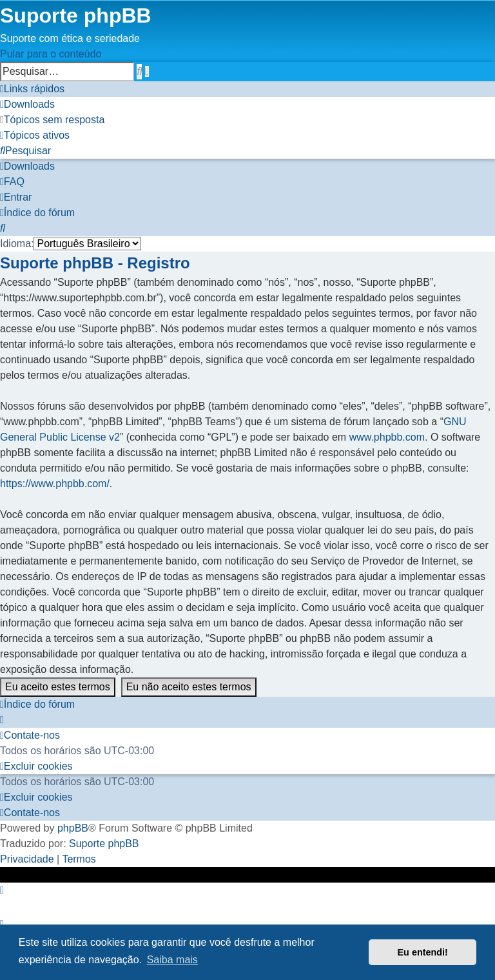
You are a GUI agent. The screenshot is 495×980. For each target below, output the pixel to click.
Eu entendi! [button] (423, 952)
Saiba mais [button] (172, 960)
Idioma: (17, 244)
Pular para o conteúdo (51, 54)
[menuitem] (27, 104)
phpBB (73, 828)
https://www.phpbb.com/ (55, 484)
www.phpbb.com (387, 437)
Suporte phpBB (104, 844)
